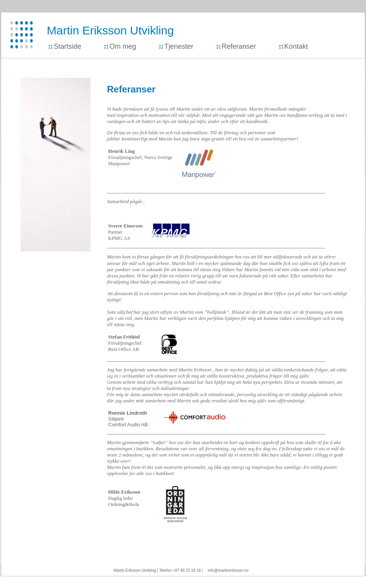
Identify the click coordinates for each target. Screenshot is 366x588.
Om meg (123, 46)
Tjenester (179, 46)
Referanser (239, 46)
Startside (68, 46)
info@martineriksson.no (228, 570)
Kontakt (296, 46)
